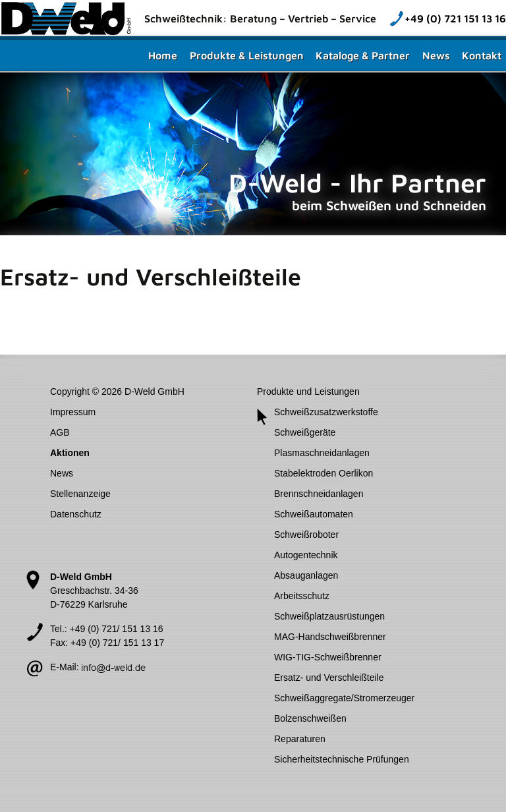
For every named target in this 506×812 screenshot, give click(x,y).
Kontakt (482, 55)
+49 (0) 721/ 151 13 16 (117, 629)
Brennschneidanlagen (319, 494)
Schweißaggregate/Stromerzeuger (344, 698)
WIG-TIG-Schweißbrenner (328, 657)
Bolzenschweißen (310, 718)
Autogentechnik (306, 555)
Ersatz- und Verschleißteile (329, 678)
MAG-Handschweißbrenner (330, 637)
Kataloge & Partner (363, 55)
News (436, 55)
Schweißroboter (306, 535)
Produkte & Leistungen (247, 55)
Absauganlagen (306, 575)
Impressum (73, 412)
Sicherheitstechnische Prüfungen (342, 759)
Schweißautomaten (314, 514)
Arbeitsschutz (302, 596)
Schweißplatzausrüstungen (329, 616)
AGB (60, 432)
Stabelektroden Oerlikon (323, 473)
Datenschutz (76, 514)
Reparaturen (300, 739)
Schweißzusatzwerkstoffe (326, 412)
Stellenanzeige (80, 494)
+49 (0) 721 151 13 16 (455, 18)
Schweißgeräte (305, 432)
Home (163, 55)
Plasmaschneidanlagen (322, 453)
